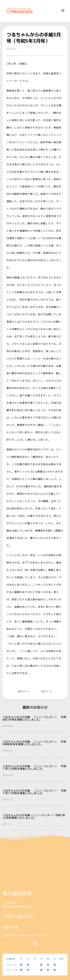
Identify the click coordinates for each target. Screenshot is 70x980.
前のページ (24, 691)
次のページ (46, 691)
